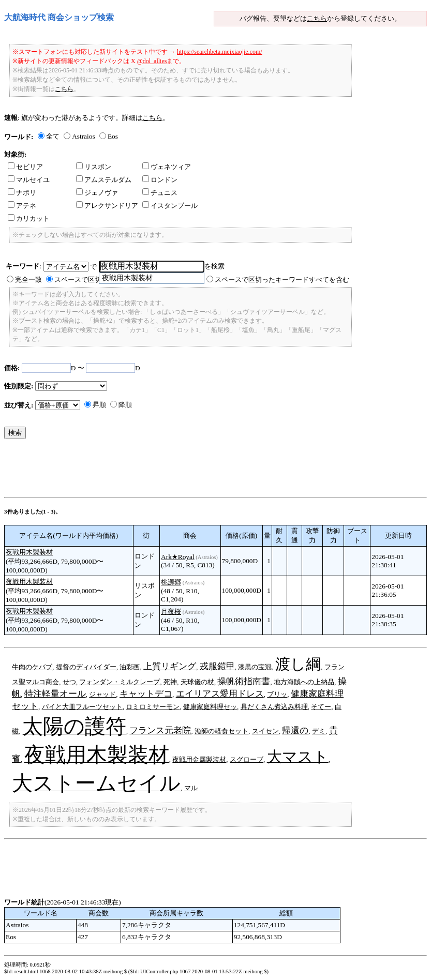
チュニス (160, 193)
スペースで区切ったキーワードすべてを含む (282, 280)
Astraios (83, 136)
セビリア (25, 167)
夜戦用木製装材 (29, 552)
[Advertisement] (192, 471)
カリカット (29, 218)
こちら (317, 18)
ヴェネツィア (167, 167)
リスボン (94, 167)
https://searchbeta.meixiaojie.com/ (220, 52)
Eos (113, 136)
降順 (125, 405)
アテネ (22, 206)
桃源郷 (171, 582)
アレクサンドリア (107, 206)
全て (53, 136)
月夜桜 (171, 612)
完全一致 (28, 280)
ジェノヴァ (97, 193)
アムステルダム (104, 180)
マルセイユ (29, 180)
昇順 (99, 405)
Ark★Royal (178, 557)
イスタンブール (170, 206)
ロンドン (160, 180)
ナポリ (22, 193)
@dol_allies (152, 61)
